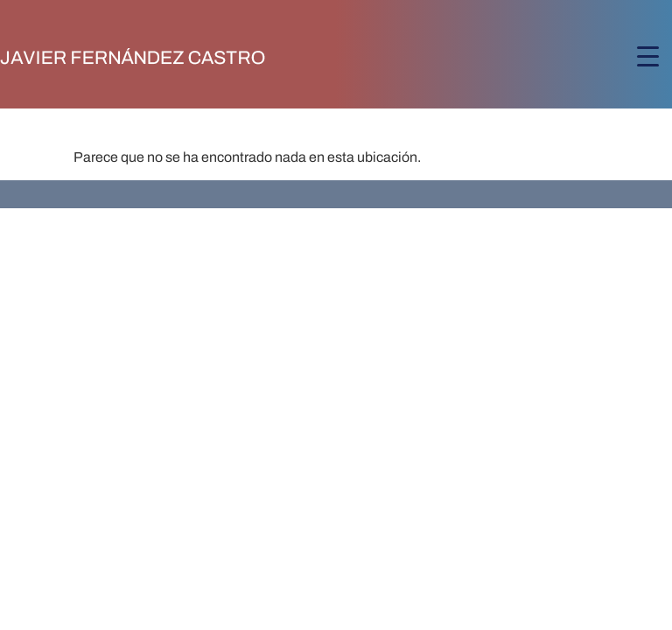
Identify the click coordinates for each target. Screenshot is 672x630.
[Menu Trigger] (648, 56)
